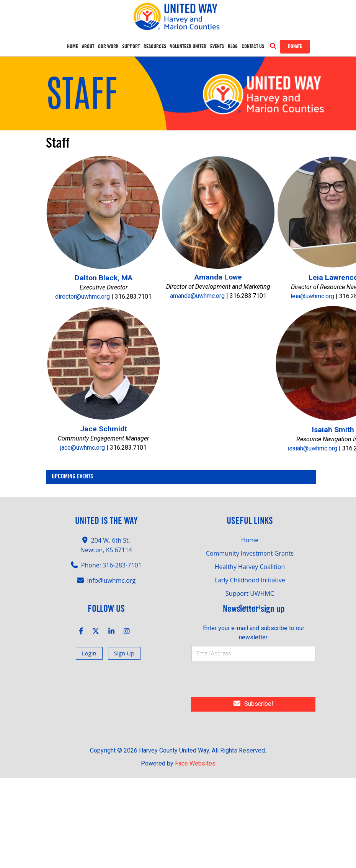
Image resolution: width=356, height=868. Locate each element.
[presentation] (244, 663)
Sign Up (124, 636)
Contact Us (253, 47)
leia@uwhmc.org (312, 279)
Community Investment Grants (250, 536)
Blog (233, 47)
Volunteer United (188, 47)
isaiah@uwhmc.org (312, 432)
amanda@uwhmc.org (197, 279)
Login (89, 636)
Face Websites (195, 747)
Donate (295, 47)
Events (217, 47)
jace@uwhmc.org (82, 431)
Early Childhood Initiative (250, 563)
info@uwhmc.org (111, 564)
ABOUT (88, 47)
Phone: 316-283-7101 (111, 548)
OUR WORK (108, 47)
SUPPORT (131, 47)
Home (73, 47)
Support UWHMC (250, 577)
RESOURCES (155, 47)
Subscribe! (253, 687)
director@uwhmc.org (82, 280)
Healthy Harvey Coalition (250, 550)
